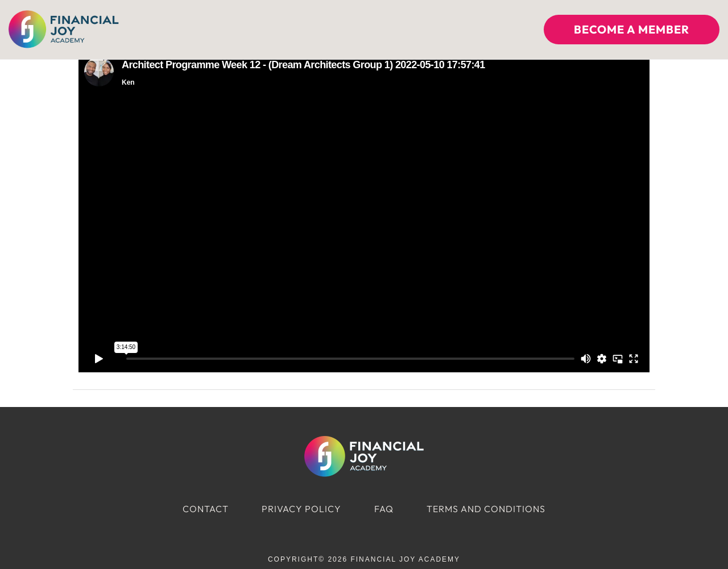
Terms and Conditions (486, 509)
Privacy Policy (301, 509)
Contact (206, 509)
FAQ (384, 509)
